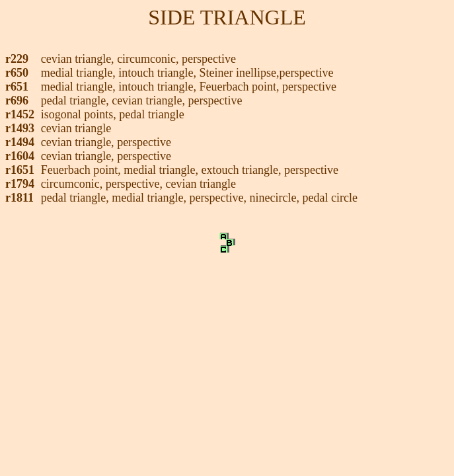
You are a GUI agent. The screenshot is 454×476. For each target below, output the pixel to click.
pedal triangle (151, 114)
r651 (17, 87)
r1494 (20, 142)
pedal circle (330, 198)
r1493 (20, 128)
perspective (209, 59)
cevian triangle (76, 128)
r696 (17, 100)
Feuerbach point (238, 87)
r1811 (19, 198)
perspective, (136, 184)
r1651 (20, 170)
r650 (17, 73)
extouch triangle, (243, 170)
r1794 (20, 184)
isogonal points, (80, 114)
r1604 (20, 156)
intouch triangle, (159, 73)
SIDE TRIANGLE (227, 17)
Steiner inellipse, (240, 73)
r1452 (20, 114)
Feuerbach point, (82, 170)
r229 (17, 59)
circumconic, (149, 59)
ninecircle (273, 198)
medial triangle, (80, 73)
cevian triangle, (79, 59)
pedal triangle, (76, 100)
